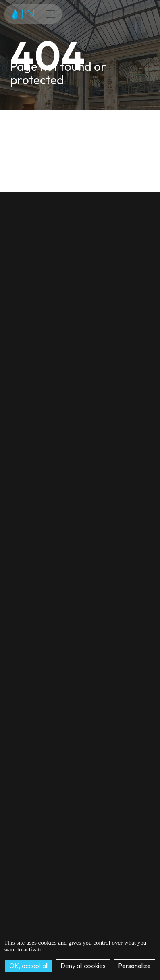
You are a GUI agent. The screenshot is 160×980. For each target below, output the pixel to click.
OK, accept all (29, 966)
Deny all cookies (83, 966)
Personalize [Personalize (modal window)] (134, 966)
